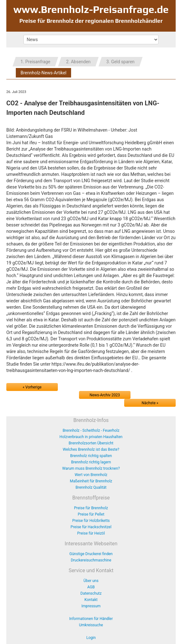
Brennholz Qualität (91, 487)
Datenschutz (91, 593)
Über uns (91, 581)
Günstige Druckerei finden (91, 554)
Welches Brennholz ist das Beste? (91, 449)
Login (91, 638)
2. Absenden (78, 62)
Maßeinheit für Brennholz (91, 481)
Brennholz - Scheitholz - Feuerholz (91, 430)
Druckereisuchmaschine (91, 560)
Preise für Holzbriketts (91, 521)
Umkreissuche (91, 625)
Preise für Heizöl (91, 533)
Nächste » (150, 403)
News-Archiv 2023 (105, 395)
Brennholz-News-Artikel (43, 73)
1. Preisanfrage (35, 62)
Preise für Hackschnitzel (91, 527)
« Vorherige (32, 387)
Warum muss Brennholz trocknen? (91, 468)
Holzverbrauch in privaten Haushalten (91, 437)
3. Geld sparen (121, 62)
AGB (91, 587)
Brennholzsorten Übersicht (91, 443)
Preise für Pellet (91, 514)
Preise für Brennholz (91, 508)
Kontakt (91, 600)
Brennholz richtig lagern (91, 462)
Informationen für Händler (91, 619)
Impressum (91, 606)
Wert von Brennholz (91, 475)
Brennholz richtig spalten (91, 456)
